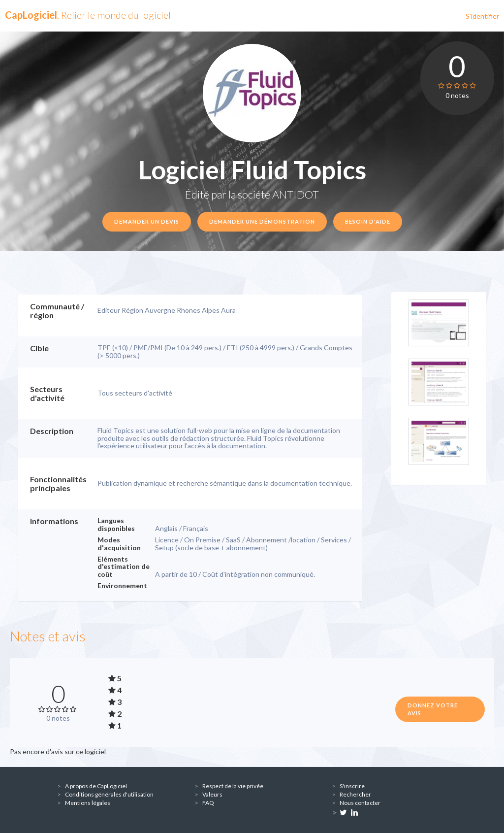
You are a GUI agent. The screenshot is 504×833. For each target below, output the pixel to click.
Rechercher (355, 794)
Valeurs (212, 794)
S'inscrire (352, 786)
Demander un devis (147, 221)
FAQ (208, 803)
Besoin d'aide (368, 221)
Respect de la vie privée (233, 786)
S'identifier (482, 16)
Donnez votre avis (433, 709)
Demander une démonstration (262, 221)
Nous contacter (360, 803)
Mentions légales (88, 803)
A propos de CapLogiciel (96, 786)
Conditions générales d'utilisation (109, 794)
